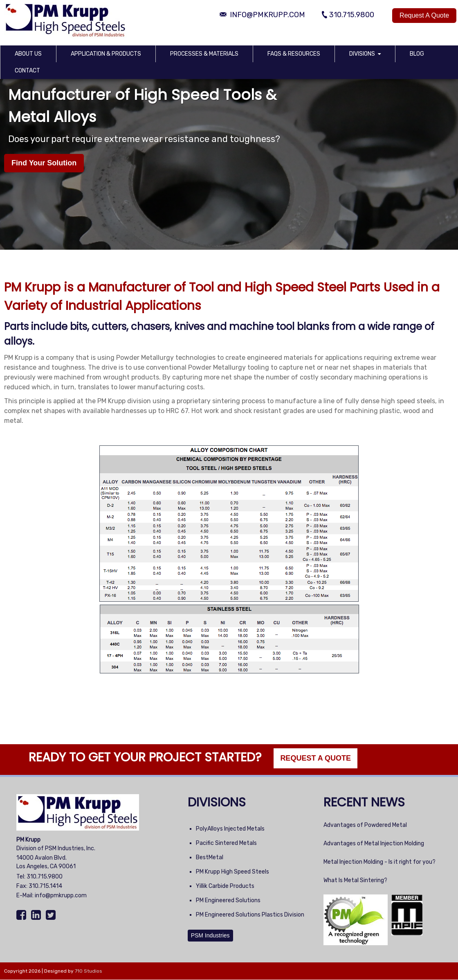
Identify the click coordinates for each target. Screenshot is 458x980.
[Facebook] (22, 915)
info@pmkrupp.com (61, 895)
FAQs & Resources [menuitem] (294, 54)
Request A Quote (424, 15)
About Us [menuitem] (28, 54)
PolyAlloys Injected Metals (230, 829)
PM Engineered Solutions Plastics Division (250, 915)
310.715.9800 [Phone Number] (352, 15)
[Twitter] (52, 915)
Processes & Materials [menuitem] (204, 54)
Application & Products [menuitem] (106, 54)
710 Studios (89, 971)
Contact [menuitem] (27, 71)
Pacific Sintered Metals (226, 843)
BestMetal (210, 857)
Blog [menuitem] (417, 54)
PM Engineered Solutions (228, 900)
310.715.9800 (45, 877)
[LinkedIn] (37, 915)
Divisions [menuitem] (362, 54)
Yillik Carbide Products (225, 886)
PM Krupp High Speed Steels (232, 872)
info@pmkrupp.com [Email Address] (267, 15)
